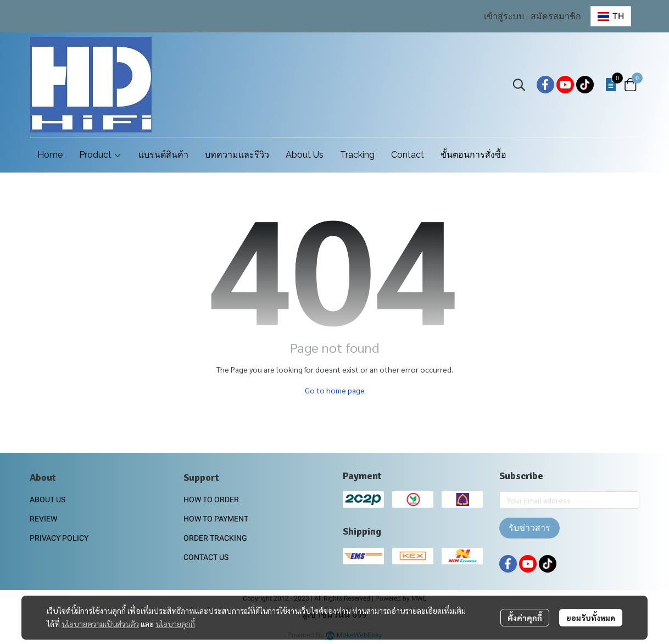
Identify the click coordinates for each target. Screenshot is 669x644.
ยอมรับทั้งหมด (591, 618)
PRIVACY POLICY (59, 538)
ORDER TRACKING (215, 538)
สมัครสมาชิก (556, 16)
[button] (611, 16)
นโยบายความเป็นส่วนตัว (100, 624)
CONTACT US (206, 557)
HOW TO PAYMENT (216, 519)
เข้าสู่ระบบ (504, 16)
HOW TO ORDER (211, 499)
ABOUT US (48, 499)
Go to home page (335, 390)
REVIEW (43, 519)
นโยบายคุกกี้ (175, 624)
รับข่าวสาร (529, 528)
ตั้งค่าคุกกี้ (525, 618)
